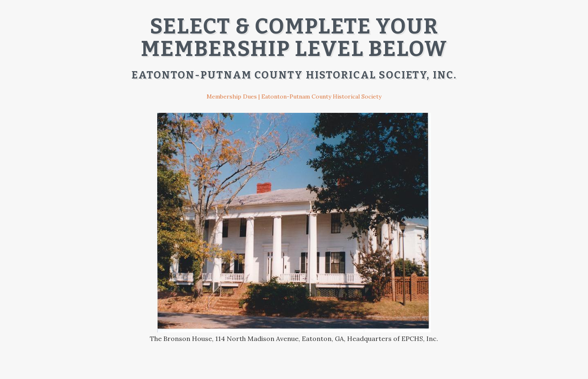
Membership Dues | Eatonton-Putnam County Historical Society (294, 96)
